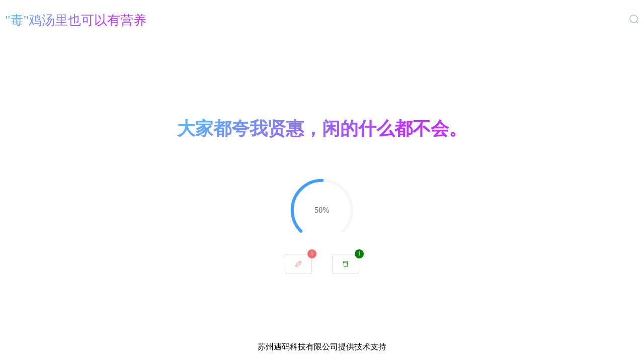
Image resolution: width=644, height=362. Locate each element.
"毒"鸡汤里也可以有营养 (76, 20)
